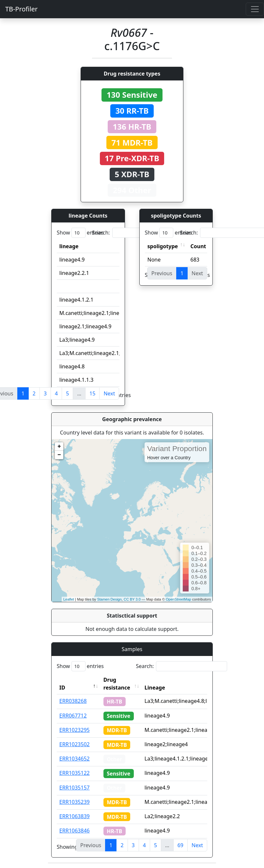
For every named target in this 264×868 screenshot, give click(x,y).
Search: (138, 233)
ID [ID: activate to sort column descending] (62, 688)
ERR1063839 (75, 816)
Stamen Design (109, 599)
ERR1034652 (75, 759)
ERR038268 (73, 701)
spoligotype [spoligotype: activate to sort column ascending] (163, 246)
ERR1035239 (75, 802)
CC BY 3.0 (132, 599)
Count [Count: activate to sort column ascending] (198, 246)
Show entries (80, 233)
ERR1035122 (75, 773)
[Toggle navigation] (255, 9)
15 (92, 393)
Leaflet (69, 599)
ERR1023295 (75, 730)
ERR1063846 (75, 831)
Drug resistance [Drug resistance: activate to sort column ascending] (117, 684)
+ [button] (59, 447)
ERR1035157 (75, 788)
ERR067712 (73, 716)
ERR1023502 (75, 744)
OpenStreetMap (179, 599)
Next (109, 393)
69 (180, 845)
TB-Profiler (21, 9)
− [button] (59, 455)
